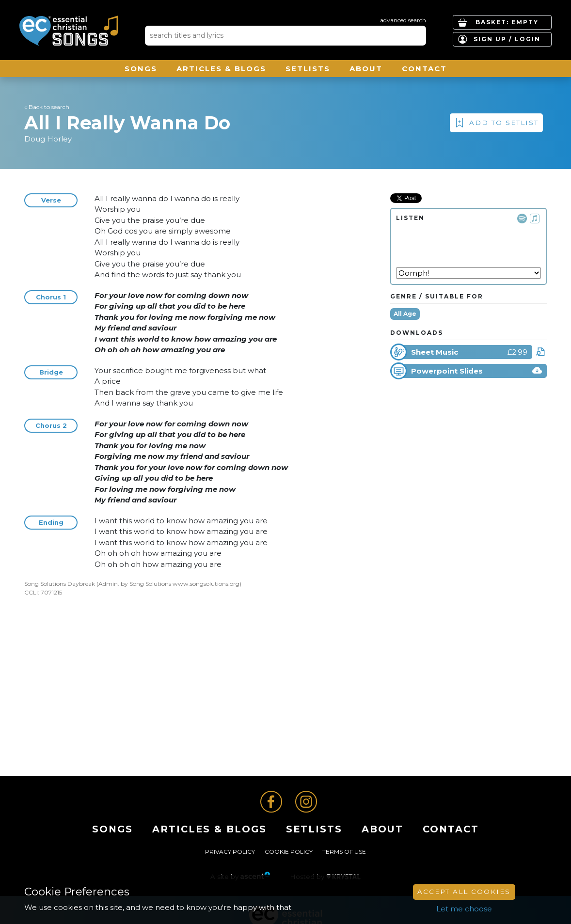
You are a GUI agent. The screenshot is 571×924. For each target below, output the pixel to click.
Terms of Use (344, 852)
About (366, 69)
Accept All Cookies (464, 892)
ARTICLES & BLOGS (221, 69)
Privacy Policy (230, 852)
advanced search (403, 20)
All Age (405, 314)
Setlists (308, 69)
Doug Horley (48, 139)
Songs (141, 69)
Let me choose (464, 909)
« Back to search (47, 107)
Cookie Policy (289, 852)
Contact (424, 69)
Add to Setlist (504, 123)
